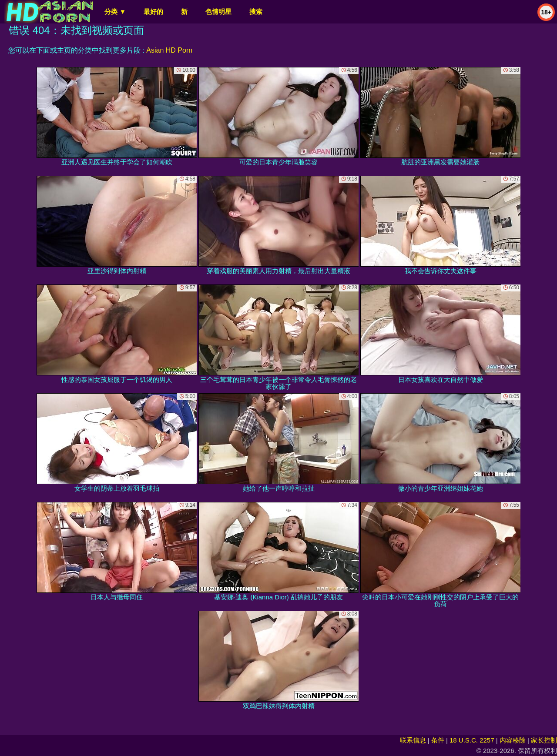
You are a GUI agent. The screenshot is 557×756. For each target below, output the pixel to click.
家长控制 (544, 740)
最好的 (153, 12)
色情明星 (218, 12)
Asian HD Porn (169, 50)
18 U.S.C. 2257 (472, 740)
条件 (438, 740)
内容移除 (513, 740)
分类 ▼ (115, 12)
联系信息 (413, 740)
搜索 (256, 12)
